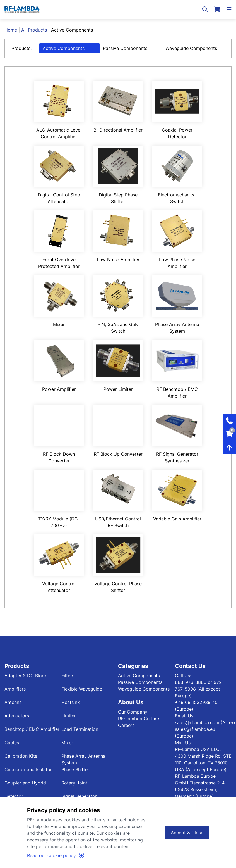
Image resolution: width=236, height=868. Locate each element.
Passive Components (125, 48)
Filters (68, 676)
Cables (12, 743)
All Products (34, 30)
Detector (14, 796)
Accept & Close (187, 833)
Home (11, 30)
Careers (126, 725)
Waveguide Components (191, 48)
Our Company (133, 712)
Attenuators (17, 716)
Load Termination (80, 729)
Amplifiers (15, 689)
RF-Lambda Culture (139, 719)
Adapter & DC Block (26, 676)
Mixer (67, 743)
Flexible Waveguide (82, 689)
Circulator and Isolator (28, 769)
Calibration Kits (21, 756)
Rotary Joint (74, 783)
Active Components (64, 48)
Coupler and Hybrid (25, 783)
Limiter (69, 716)
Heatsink (71, 702)
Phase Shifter (75, 769)
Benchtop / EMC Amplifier (32, 729)
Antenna (13, 702)
